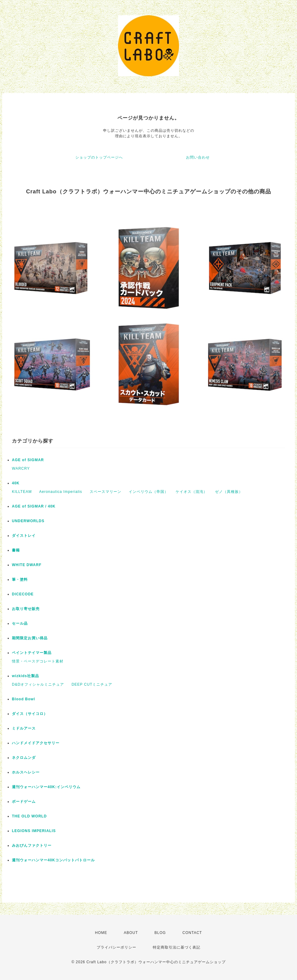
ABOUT (131, 933)
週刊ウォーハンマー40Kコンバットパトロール (53, 860)
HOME (101, 933)
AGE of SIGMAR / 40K (34, 506)
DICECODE (23, 594)
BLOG (160, 933)
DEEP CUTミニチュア (92, 684)
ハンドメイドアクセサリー (36, 743)
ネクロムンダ (24, 758)
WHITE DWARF (27, 565)
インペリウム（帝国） (148, 492)
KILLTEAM (22, 492)
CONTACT (192, 933)
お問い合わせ (198, 157)
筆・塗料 (20, 580)
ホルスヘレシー (26, 772)
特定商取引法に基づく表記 (177, 947)
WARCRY (21, 468)
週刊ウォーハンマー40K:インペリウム (46, 787)
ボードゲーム (24, 802)
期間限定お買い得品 (30, 638)
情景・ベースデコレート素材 (38, 661)
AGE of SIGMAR (28, 460)
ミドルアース (24, 728)
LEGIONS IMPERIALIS (34, 831)
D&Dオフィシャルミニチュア (38, 684)
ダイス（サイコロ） (30, 714)
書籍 (16, 550)
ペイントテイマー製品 (32, 653)
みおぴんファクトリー (32, 845)
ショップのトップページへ (99, 157)
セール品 (20, 623)
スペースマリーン (106, 492)
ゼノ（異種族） (229, 492)
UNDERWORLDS (28, 521)
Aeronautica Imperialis (61, 492)
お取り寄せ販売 (26, 609)
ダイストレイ (24, 536)
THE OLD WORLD (29, 816)
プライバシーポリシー (116, 947)
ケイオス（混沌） (191, 492)
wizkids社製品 (25, 676)
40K (16, 483)
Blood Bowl (23, 699)
